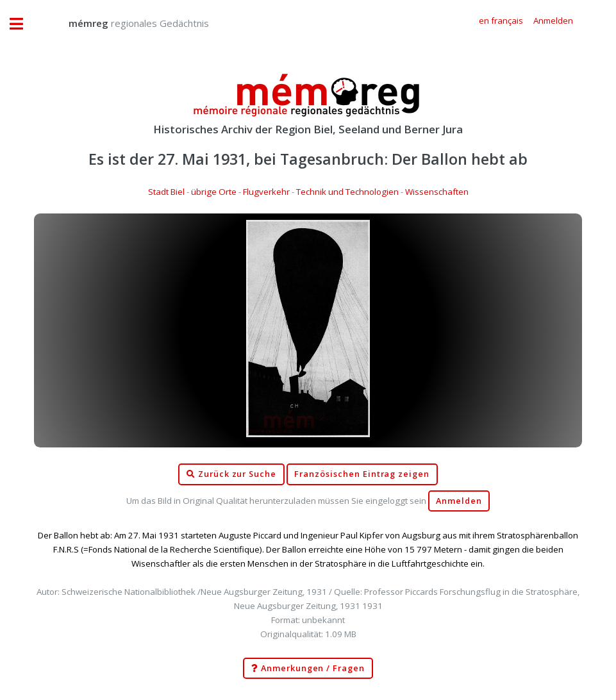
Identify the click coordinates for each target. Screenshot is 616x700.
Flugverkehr (266, 192)
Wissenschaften (437, 192)
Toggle (23, 24)
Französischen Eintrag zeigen (362, 474)
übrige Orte (214, 192)
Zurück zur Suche (231, 474)
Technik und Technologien (347, 192)
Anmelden (459, 501)
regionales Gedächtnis (126, 23)
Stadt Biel (166, 192)
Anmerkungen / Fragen (308, 669)
